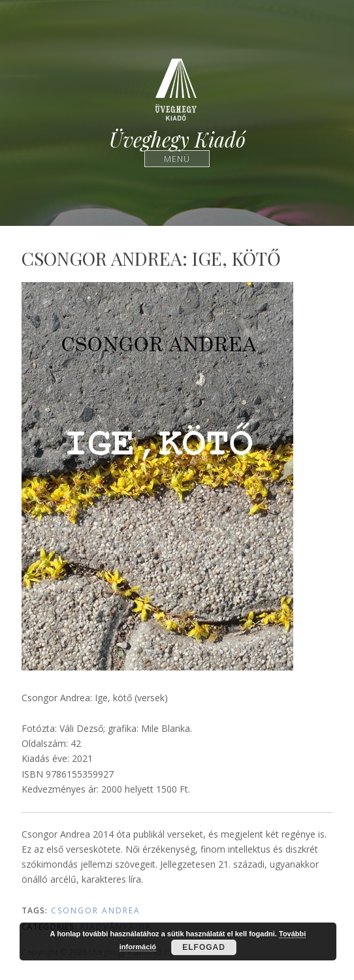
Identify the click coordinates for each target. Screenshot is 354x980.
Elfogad (204, 947)
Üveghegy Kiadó (177, 139)
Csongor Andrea (96, 910)
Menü (177, 158)
